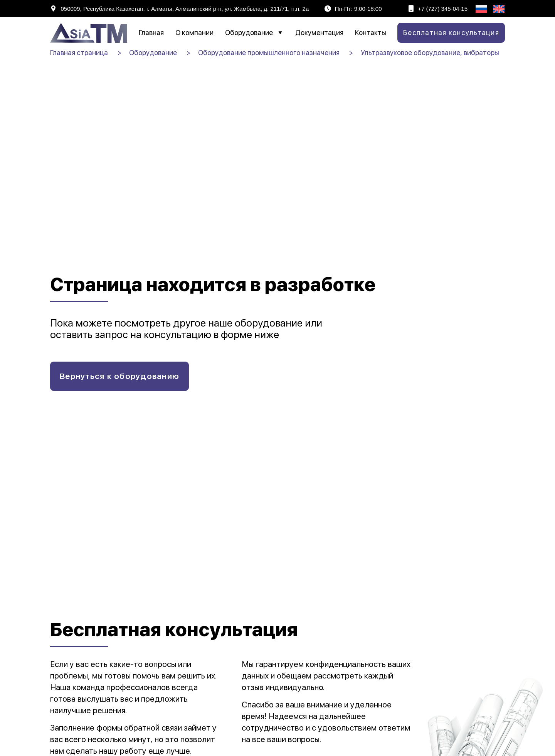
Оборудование (254, 33)
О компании (194, 33)
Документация (319, 33)
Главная (151, 33)
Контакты (371, 33)
